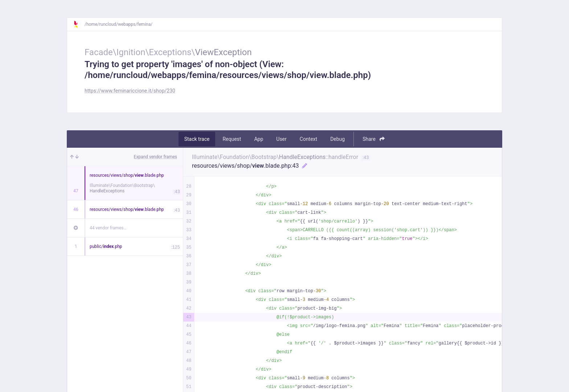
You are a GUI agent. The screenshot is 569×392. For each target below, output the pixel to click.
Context (308, 139)
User (281, 139)
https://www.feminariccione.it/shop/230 (130, 91)
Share (374, 139)
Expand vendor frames (155, 157)
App (259, 139)
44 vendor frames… (108, 228)
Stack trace (197, 139)
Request (232, 139)
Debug (337, 139)
